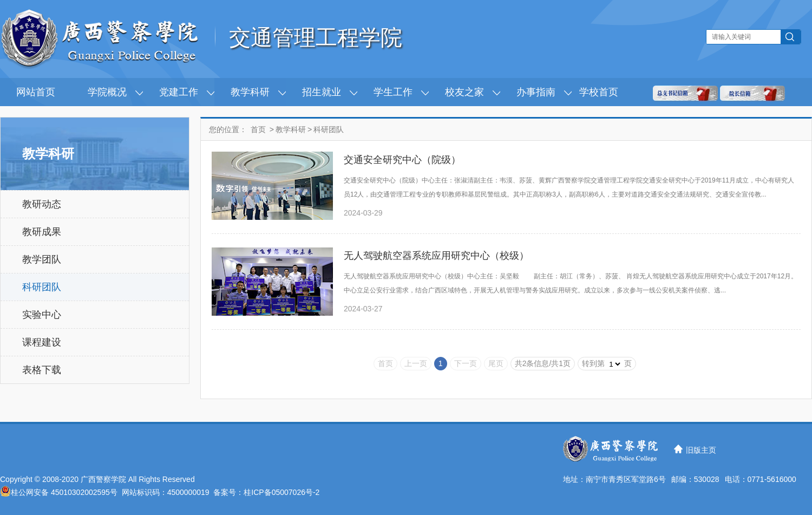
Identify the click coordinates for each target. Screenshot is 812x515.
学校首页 (599, 92)
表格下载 (42, 370)
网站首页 (36, 92)
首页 (258, 129)
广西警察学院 (103, 479)
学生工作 (393, 92)
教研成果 (42, 232)
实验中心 (42, 315)
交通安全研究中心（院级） (402, 160)
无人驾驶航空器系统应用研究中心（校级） (436, 256)
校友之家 (464, 92)
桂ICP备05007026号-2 (281, 492)
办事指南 (536, 92)
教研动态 (42, 204)
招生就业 (322, 92)
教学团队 (42, 259)
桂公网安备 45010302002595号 (64, 492)
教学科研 (250, 92)
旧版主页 (701, 450)
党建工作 (179, 92)
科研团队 (42, 287)
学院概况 (107, 92)
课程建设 (42, 342)
